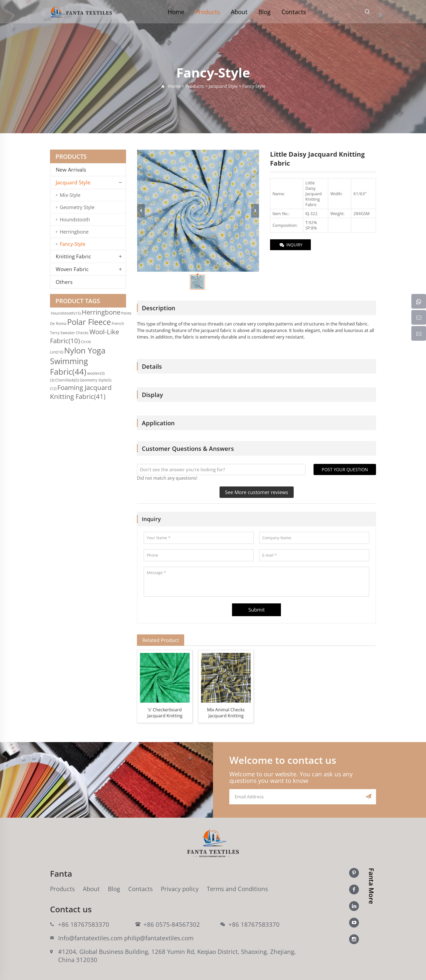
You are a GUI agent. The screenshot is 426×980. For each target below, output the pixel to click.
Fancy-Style (73, 244)
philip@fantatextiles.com (159, 938)
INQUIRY (291, 245)
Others (64, 282)
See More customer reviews (257, 492)
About (239, 12)
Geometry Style (77, 207)
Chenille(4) (67, 380)
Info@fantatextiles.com (90, 938)
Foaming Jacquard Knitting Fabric (81, 392)
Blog (264, 12)
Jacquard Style (73, 182)
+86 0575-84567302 (172, 924)
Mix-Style (70, 195)
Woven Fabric (72, 269)
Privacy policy (180, 889)
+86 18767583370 (84, 924)
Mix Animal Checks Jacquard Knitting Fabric (226, 713)
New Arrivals (73, 170)
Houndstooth (75, 219)
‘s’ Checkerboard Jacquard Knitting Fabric (165, 713)
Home (176, 12)
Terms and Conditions (237, 889)
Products (207, 12)
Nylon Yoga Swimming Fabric (78, 361)
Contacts (294, 12)
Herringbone (74, 232)
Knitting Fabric (73, 256)
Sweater (68, 333)
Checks (82, 333)
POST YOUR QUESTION (345, 470)
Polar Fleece (89, 322)
